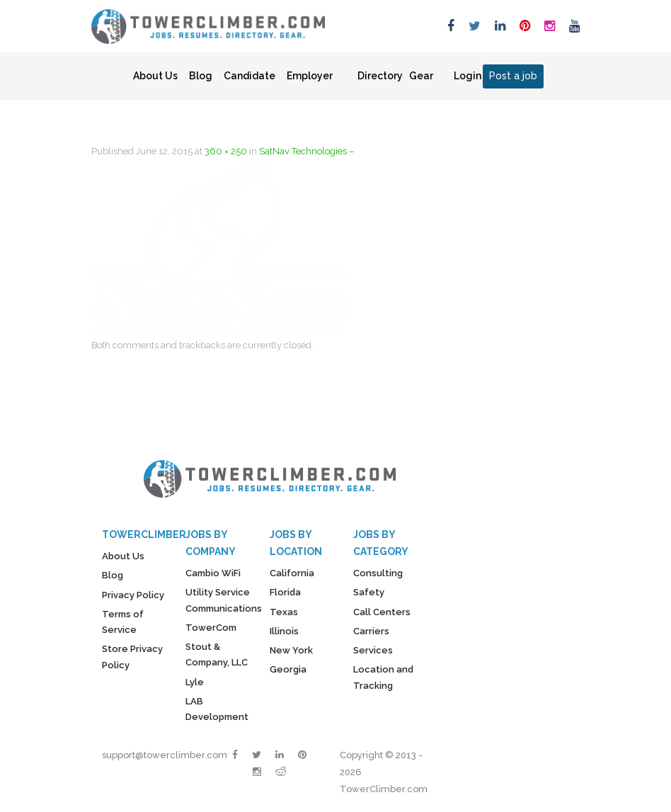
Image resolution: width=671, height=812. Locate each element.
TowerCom (211, 628)
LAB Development (217, 709)
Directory (380, 76)
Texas (284, 612)
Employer (310, 76)
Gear (421, 76)
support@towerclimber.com (165, 755)
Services (373, 650)
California (292, 573)
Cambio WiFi (213, 573)
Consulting (378, 573)
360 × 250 (226, 151)
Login (468, 76)
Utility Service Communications (224, 600)
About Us (155, 76)
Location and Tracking (383, 677)
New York (291, 650)
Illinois (284, 631)
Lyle (195, 682)
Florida (285, 592)
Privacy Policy (133, 595)
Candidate (250, 76)
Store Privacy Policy (132, 657)
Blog (201, 76)
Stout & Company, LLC (217, 654)
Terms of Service (123, 622)
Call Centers (382, 612)
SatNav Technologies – (306, 151)
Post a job (513, 76)
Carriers (371, 631)
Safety (369, 592)
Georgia (288, 669)
